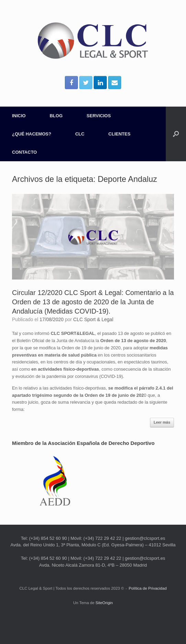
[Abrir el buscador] (176, 134)
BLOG (56, 116)
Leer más (162, 422)
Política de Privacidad (148, 588)
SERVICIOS (99, 116)
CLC (80, 134)
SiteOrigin (104, 603)
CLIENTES (119, 134)
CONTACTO (24, 152)
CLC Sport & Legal (93, 319)
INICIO (19, 116)
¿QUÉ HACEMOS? (32, 134)
